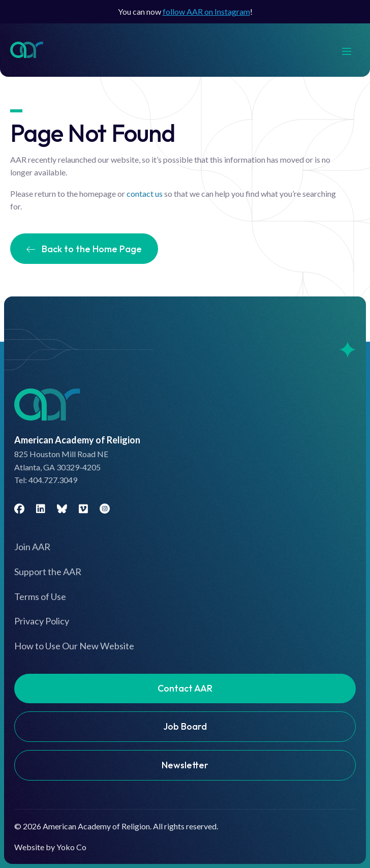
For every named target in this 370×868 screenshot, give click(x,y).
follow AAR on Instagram (206, 11)
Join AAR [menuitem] (32, 547)
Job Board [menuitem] (185, 726)
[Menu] (352, 50)
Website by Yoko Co (50, 847)
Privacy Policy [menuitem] (42, 621)
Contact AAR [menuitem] (185, 688)
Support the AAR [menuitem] (48, 572)
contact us (145, 193)
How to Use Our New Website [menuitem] (74, 646)
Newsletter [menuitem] (185, 765)
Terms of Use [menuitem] (40, 596)
